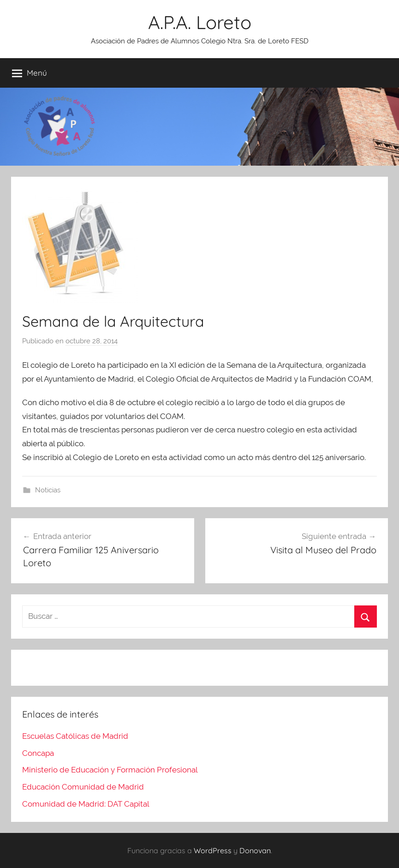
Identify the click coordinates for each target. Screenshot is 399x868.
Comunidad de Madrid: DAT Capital (86, 804)
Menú (30, 73)
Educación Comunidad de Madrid (83, 787)
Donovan (255, 850)
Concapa (38, 753)
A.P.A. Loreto (200, 22)
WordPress (213, 850)
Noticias (48, 490)
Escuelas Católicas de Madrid (75, 736)
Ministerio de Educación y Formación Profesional (110, 770)
